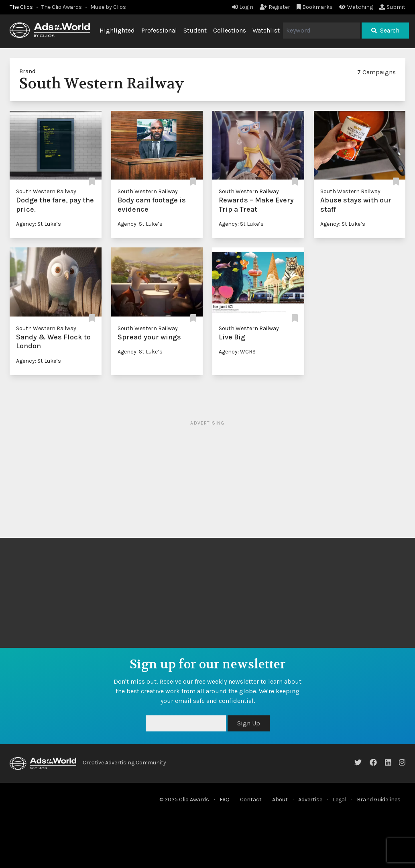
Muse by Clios (108, 7)
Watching (356, 7)
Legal (340, 800)
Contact (251, 800)
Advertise (310, 800)
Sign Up (249, 723)
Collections (230, 30)
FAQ (225, 800)
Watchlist (266, 30)
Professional (159, 30)
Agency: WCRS (237, 352)
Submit (392, 7)
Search (385, 30)
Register (275, 7)
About (280, 800)
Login (243, 7)
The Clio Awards (62, 7)
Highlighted (117, 30)
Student (195, 30)
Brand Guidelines (379, 800)
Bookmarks (315, 7)
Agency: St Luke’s (39, 224)
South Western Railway (46, 191)
